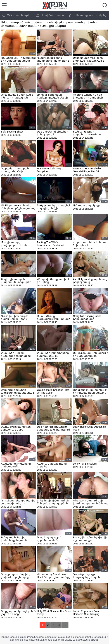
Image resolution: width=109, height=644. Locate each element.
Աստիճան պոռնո (50, 15)
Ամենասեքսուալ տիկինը (88, 15)
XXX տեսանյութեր (17, 15)
